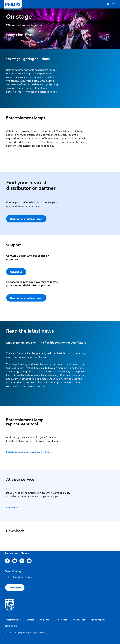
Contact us (13, 507)
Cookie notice (60, 620)
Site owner (44, 620)
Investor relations (13, 620)
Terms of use (11, 626)
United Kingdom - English (19, 577)
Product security (98, 620)
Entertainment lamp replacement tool (29, 452)
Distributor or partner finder (26, 219)
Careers (30, 620)
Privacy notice (78, 620)
